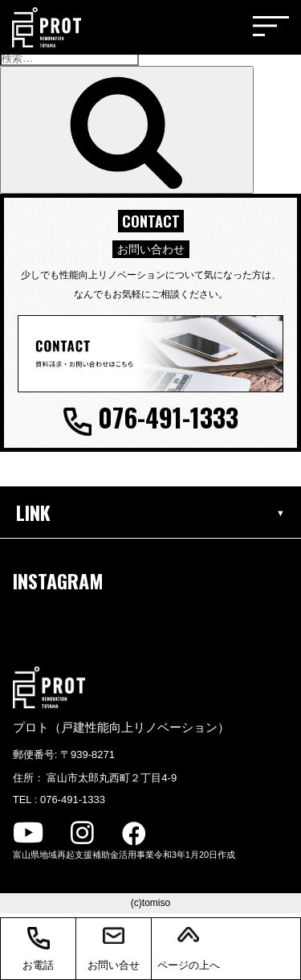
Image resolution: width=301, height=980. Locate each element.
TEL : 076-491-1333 (59, 800)
